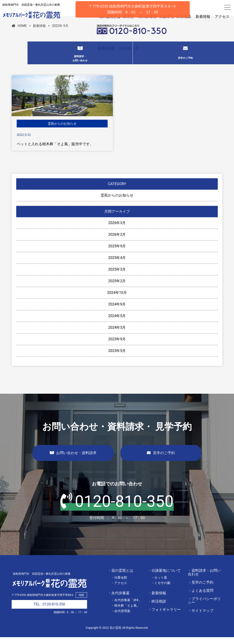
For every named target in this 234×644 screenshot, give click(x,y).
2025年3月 (117, 276)
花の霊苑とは (103, 17)
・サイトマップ (201, 617)
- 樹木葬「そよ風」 (126, 612)
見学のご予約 (161, 460)
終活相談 (184, 17)
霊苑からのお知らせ (117, 202)
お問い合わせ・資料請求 (73, 460)
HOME (19, 33)
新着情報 (203, 17)
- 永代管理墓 (121, 618)
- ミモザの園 (161, 590)
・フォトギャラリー (164, 616)
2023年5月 (117, 358)
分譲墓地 (165, 17)
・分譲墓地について (164, 577)
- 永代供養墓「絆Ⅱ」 (127, 607)
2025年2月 (117, 288)
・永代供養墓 (119, 600)
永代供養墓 (144, 17)
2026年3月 (117, 230)
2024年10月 (117, 299)
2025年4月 (117, 265)
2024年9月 (117, 311)
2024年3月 (117, 334)
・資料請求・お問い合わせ (204, 579)
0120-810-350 (117, 508)
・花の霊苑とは (120, 577)
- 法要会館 (120, 584)
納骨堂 (124, 17)
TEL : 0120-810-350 (49, 611)
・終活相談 (157, 608)
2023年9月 (117, 346)
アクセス (222, 17)
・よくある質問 (201, 597)
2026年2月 (117, 241)
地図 (81, 602)
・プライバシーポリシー (204, 607)
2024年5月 (117, 323)
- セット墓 (160, 584)
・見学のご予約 (201, 589)
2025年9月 (117, 253)
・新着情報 (157, 600)
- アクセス (120, 590)
